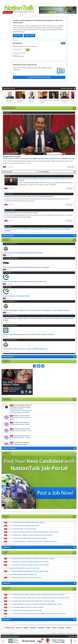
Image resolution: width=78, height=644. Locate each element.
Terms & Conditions (72, 634)
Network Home (10, 628)
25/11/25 (21, 574)
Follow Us (6, 361)
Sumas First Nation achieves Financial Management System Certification (26, 267)
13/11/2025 (23, 611)
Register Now (30, 36)
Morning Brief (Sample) (19, 53)
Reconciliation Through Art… (20, 97)
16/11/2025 (26, 538)
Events (5, 553)
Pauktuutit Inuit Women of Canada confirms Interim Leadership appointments (29, 196)
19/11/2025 (37, 598)
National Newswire (9, 108)
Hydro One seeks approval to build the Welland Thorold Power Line (24, 282)
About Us (19, 628)
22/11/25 (26, 562)
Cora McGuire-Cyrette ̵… (65, 97)
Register (26, 628)
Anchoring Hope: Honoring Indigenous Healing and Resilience (23, 253)
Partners (69, 628)
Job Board (41, 628)
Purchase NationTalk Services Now (39, 77)
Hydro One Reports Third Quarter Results (16, 296)
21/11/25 (29, 559)
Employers (6, 453)
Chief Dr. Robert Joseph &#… (43, 97)
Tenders (5, 517)
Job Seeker (6, 399)
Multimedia (6, 589)
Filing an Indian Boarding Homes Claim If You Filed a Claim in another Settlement (29, 334)
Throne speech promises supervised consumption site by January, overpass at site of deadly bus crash (39, 158)
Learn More (18, 36)
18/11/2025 (24, 523)
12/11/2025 (35, 614)
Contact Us (53, 634)
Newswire (33, 628)
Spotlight (6, 240)
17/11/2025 (28, 535)
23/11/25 (27, 565)
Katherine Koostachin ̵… (54, 97)
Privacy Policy (61, 634)
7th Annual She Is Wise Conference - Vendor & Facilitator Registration (25, 349)
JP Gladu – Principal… (31, 97)
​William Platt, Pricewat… (9, 97)
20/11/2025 (34, 595)
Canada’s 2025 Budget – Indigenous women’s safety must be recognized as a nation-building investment (36, 310)
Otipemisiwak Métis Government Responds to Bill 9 (21, 213)
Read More (71, 167)
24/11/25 (22, 568)
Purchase (61, 628)
